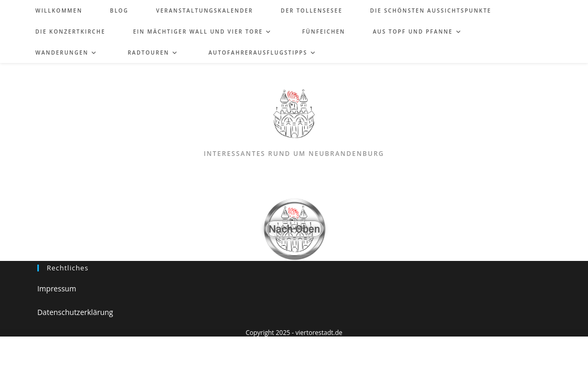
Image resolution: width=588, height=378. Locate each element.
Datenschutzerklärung (75, 312)
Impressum (57, 288)
